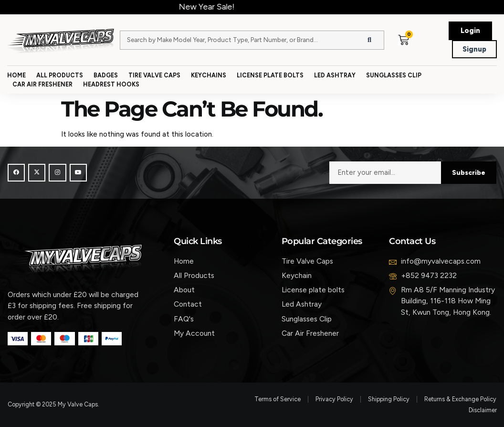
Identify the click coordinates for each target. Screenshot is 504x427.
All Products (60, 75)
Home (16, 75)
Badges (106, 75)
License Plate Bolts (270, 75)
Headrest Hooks (111, 84)
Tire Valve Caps (154, 75)
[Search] (369, 40)
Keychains (209, 75)
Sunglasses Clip (394, 75)
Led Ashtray (335, 75)
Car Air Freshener (42, 84)
